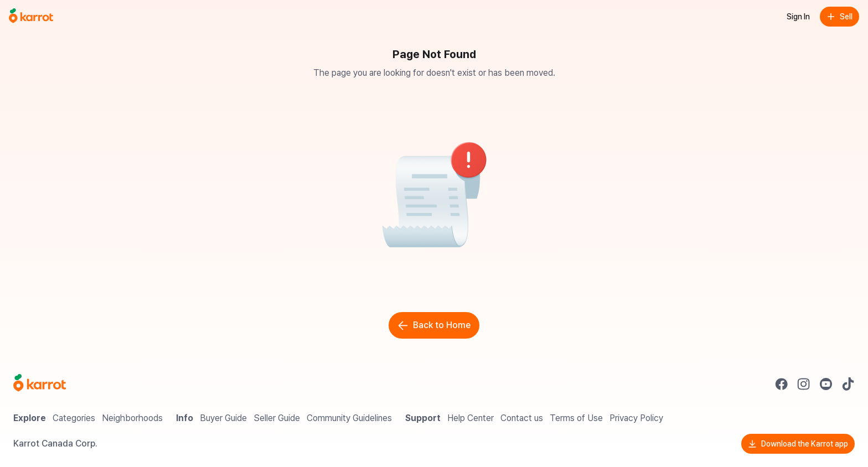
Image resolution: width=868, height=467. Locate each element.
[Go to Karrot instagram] (804, 384)
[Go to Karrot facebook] (782, 384)
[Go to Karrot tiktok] (848, 384)
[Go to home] (31, 17)
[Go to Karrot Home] (40, 384)
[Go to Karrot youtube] (826, 384)
